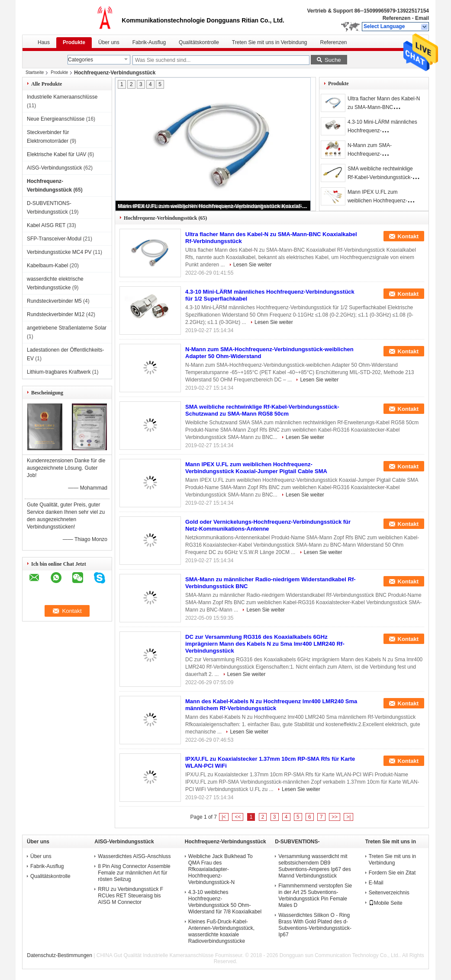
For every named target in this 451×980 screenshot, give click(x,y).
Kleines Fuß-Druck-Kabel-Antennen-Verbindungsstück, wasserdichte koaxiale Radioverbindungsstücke (221, 931)
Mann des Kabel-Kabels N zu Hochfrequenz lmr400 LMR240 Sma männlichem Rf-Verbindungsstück (271, 705)
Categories (81, 60)
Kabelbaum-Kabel (47, 266)
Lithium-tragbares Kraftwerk (59, 372)
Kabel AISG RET (46, 225)
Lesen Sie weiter (253, 265)
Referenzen (397, 18)
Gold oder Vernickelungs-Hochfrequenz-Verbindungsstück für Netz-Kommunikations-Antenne (268, 525)
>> (335, 817)
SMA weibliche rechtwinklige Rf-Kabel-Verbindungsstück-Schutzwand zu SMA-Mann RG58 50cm (262, 410)
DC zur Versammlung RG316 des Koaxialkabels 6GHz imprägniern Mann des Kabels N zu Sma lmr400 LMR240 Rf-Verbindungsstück (265, 644)
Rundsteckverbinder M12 (56, 314)
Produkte (74, 42)
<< (238, 817)
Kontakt (408, 236)
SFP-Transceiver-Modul (54, 239)
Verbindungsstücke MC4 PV (59, 252)
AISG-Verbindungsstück (54, 168)
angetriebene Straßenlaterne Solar (67, 328)
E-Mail (376, 883)
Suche (333, 60)
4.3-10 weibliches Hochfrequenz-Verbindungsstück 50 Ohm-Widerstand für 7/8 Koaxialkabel (225, 902)
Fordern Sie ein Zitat (392, 873)
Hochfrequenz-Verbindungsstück (225, 842)
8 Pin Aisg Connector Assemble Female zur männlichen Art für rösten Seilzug (134, 873)
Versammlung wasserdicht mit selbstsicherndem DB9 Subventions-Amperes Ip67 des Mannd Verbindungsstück (314, 866)
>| (348, 817)
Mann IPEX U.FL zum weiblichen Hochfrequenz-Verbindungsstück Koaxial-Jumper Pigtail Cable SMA (213, 206)
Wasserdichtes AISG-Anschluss (134, 856)
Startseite (35, 72)
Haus (44, 42)
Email (422, 18)
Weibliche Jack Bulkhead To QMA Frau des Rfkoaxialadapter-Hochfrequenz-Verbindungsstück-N (221, 869)
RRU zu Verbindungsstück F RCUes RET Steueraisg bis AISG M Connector (130, 896)
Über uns (109, 42)
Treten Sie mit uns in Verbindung (270, 42)
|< (224, 817)
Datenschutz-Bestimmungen (60, 955)
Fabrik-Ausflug (149, 42)
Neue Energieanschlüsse (56, 119)
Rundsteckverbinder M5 (54, 301)
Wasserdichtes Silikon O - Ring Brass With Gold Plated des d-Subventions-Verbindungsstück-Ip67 (315, 925)
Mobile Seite (386, 903)
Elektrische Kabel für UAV (56, 154)
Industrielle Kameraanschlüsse (62, 97)
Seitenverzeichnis (389, 893)
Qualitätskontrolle (199, 42)
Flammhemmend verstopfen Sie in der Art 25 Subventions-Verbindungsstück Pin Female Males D (315, 895)
